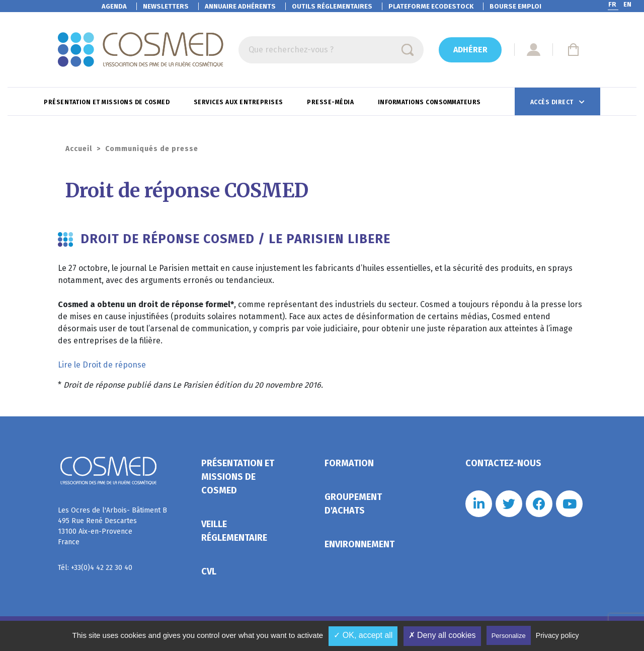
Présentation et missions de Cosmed (108, 102)
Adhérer (470, 50)
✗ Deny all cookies (442, 635)
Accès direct (553, 102)
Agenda (114, 6)
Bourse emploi (515, 6)
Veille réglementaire (234, 531)
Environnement (359, 544)
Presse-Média (331, 102)
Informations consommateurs (430, 102)
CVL (209, 571)
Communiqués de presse (152, 149)
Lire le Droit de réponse (102, 365)
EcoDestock (431, 6)
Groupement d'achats (353, 504)
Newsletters (166, 6)
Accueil (79, 149)
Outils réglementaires (332, 6)
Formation (349, 463)
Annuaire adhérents (240, 6)
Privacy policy (557, 635)
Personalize (509, 636)
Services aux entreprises (239, 102)
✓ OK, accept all (363, 635)
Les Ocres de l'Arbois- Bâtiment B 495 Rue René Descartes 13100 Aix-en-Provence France (112, 526)
